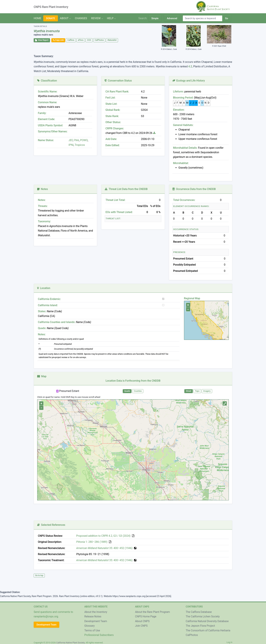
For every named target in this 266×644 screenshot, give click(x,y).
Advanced (172, 18)
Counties (138, 391)
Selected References (51, 525)
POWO (84, 140)
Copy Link (58, 40)
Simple (155, 18)
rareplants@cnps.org (46, 616)
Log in (229, 642)
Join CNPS (141, 626)
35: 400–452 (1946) (104, 548)
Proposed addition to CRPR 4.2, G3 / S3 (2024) (103, 536)
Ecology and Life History (189, 81)
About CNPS (142, 621)
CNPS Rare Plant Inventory (51, 7)
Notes (43, 189)
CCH (89, 40)
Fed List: (110, 98)
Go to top (39, 575)
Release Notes (93, 616)
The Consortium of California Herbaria (208, 630)
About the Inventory (96, 612)
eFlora (81, 40)
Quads (127, 391)
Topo (197, 391)
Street (189, 391)
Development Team (46, 625)
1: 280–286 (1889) (92, 542)
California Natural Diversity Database (207, 621)
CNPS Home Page (146, 616)
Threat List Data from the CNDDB (126, 189)
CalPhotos (99, 40)
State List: (111, 104)
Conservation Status (118, 81)
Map (42, 376)
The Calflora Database (199, 612)
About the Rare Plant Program (152, 612)
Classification (47, 81)
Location (44, 288)
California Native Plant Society (70, 643)
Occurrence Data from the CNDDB (194, 189)
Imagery (207, 391)
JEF (71, 140)
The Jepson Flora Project (200, 626)
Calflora (71, 40)
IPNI (71, 145)
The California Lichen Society (203, 616)
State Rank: (112, 116)
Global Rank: (113, 110)
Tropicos (80, 145)
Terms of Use (92, 630)
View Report (42, 40)
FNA (76, 140)
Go (227, 18)
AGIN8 (72, 125)
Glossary (89, 626)
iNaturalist (112, 40)
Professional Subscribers (99, 635)
